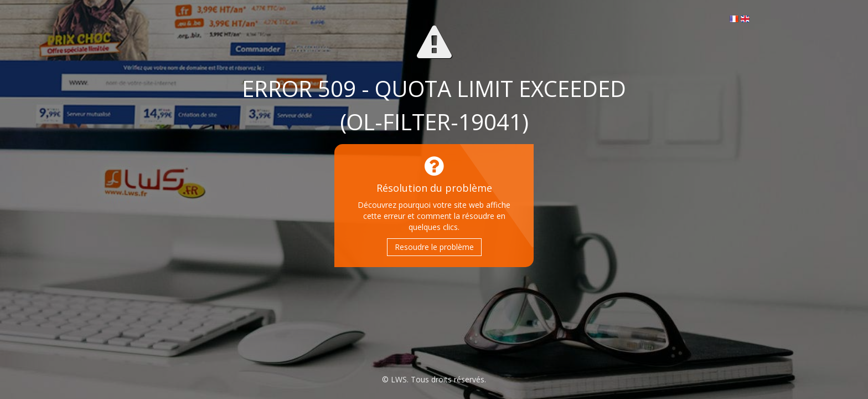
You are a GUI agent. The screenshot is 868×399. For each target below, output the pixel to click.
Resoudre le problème (434, 247)
